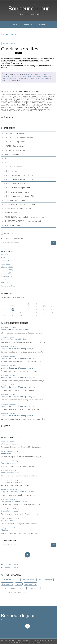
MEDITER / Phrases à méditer (15, 200)
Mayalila (5, 330)
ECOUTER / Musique (12, 154)
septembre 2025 (7, 276)
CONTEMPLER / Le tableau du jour (17, 133)
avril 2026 (5, 255)
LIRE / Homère (12, 171)
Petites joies (6, 453)
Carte (7, 426)
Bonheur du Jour (8, 349)
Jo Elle (4, 339)
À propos (41, 25)
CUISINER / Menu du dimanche (16, 150)
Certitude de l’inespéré (10, 511)
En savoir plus (40, 642)
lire (40, 580)
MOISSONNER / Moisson (13, 213)
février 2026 (5, 261)
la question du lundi (10, 580)
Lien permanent (8, 74)
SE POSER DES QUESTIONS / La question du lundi (23, 221)
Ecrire (6, 158)
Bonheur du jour (29, 9)
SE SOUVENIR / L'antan (13, 225)
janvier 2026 (5, 264)
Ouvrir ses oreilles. (20, 49)
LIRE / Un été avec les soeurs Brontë (20, 179)
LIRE (6, 163)
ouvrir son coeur (37, 78)
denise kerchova (20, 76)
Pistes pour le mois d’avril (11, 482)
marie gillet (49, 580)
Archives (28, 25)
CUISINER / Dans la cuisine (14, 146)
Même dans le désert (10, 473)
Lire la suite (5, 121)
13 (13, 310)
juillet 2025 (5, 282)
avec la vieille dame (28, 580)
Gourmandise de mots (15, 167)
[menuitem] (15, 25)
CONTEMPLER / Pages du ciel (15, 142)
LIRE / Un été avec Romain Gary (18, 184)
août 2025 (5, 279)
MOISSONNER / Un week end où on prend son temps (24, 217)
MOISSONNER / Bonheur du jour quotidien (20, 204)
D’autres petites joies (20, 330)
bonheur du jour (33, 588)
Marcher (4, 530)
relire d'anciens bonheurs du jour (14, 592)
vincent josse (31, 76)
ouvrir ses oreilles (24, 78)
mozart (19, 584)
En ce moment (7, 520)
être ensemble (7, 584)
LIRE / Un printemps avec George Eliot (20, 196)
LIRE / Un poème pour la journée (18, 192)
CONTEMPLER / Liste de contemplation (19, 138)
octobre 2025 (6, 273)
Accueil (15, 25)
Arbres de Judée (8, 463)
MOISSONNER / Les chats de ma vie (18, 209)
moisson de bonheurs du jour (13, 588)
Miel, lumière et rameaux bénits (14, 501)
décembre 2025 (7, 267)
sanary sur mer (30, 584)
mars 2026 (5, 258)
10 (44, 307)
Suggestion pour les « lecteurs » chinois (18, 492)
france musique (42, 76)
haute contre (12, 78)
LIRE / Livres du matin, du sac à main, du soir (23, 175)
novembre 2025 (7, 270)
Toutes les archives (8, 286)
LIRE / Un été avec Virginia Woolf (18, 188)
